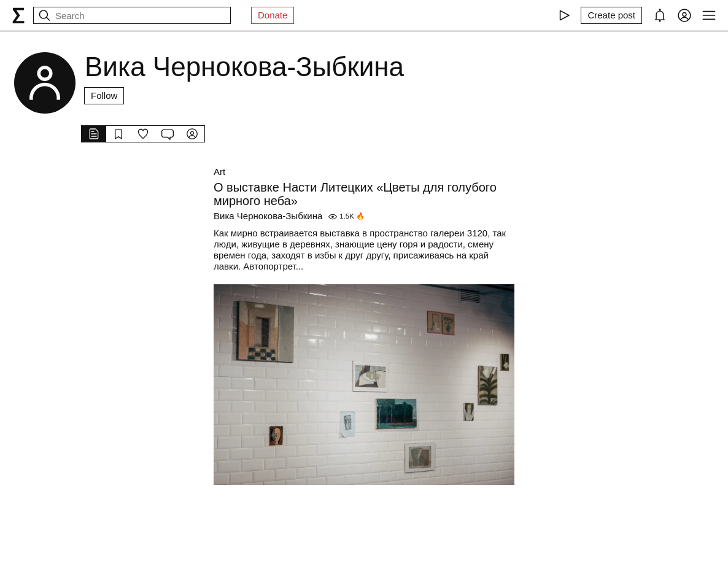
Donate (273, 15)
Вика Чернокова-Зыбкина (268, 216)
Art (219, 172)
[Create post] (611, 15)
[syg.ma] (18, 15)
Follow (104, 95)
